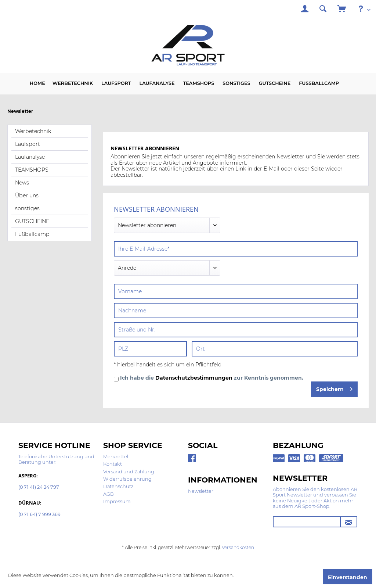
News (22, 183)
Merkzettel (116, 457)
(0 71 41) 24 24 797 (39, 487)
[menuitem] (305, 10)
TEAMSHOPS (32, 170)
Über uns (27, 196)
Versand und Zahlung (129, 472)
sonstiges (27, 208)
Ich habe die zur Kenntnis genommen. (212, 378)
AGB (109, 494)
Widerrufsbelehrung (127, 479)
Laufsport (28, 144)
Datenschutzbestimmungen (194, 378)
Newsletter (201, 491)
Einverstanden (348, 577)
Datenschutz (118, 486)
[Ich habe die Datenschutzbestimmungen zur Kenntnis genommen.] (116, 379)
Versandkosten (238, 547)
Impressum (117, 501)
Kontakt (113, 464)
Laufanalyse (30, 157)
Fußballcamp (32, 234)
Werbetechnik (33, 131)
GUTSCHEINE (32, 221)
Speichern (334, 388)
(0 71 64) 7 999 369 (39, 515)
